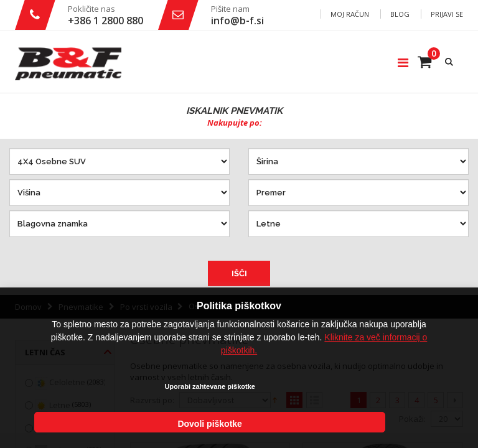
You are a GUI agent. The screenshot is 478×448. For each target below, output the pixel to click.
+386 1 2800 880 (105, 21)
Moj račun (350, 14)
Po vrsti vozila (146, 307)
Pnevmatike (81, 307)
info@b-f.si (237, 21)
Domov (28, 307)
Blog (400, 14)
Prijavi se (447, 14)
